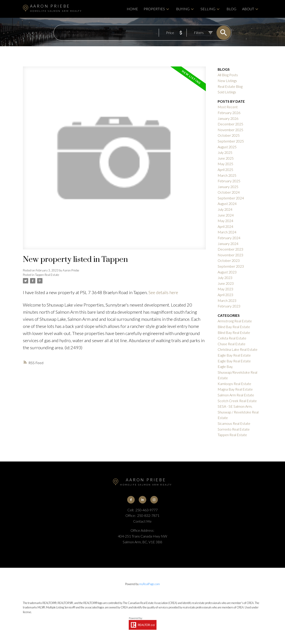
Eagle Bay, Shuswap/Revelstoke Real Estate (237, 372)
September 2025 (231, 141)
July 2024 (225, 209)
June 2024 (226, 215)
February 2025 (229, 181)
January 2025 (228, 187)
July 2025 (225, 152)
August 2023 (227, 272)
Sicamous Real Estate (234, 423)
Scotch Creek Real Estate (237, 401)
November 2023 (230, 255)
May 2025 (225, 164)
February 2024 (229, 238)
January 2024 (228, 244)
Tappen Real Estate (47, 275)
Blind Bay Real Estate (234, 327)
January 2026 (228, 118)
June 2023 (226, 283)
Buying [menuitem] (183, 9)
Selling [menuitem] (208, 9)
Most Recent (228, 107)
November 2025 (230, 130)
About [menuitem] (248, 9)
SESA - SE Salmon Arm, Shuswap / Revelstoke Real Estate (238, 412)
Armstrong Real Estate (235, 321)
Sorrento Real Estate (234, 429)
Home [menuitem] (132, 9)
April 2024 (225, 226)
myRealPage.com (150, 584)
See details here (163, 292)
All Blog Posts (228, 75)
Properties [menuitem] (154, 9)
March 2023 (227, 300)
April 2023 (225, 295)
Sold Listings (227, 92)
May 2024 (225, 221)
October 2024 (229, 192)
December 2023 (230, 249)
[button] (131, 500)
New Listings (227, 81)
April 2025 (225, 170)
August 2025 (227, 147)
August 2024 (227, 204)
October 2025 (229, 135)
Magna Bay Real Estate (235, 389)
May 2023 (225, 289)
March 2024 (227, 232)
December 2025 (230, 124)
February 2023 (229, 306)
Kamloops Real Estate (234, 384)
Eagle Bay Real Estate (234, 355)
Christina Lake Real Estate (238, 349)
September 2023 (231, 266)
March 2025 (227, 175)
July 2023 (225, 278)
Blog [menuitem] (231, 9)
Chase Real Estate (232, 344)
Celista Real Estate (232, 338)
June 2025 (226, 158)
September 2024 (231, 198)
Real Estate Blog (230, 86)
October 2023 (229, 260)
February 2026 (229, 113)
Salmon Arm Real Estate (236, 395)
